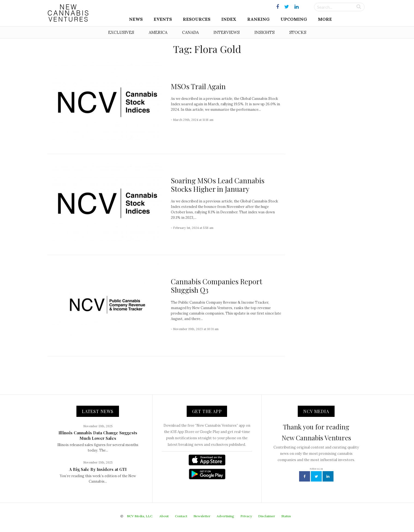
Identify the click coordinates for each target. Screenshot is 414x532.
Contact (181, 516)
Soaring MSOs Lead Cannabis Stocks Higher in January (218, 185)
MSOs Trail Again (198, 86)
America (158, 32)
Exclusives (121, 32)
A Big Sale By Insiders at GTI (98, 469)
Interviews (227, 32)
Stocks (298, 32)
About (164, 516)
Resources (197, 19)
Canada (190, 32)
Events (163, 19)
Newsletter (202, 516)
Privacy (246, 516)
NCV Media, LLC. (140, 516)
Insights (264, 32)
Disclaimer (267, 516)
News (136, 19)
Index (229, 19)
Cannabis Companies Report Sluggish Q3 (217, 286)
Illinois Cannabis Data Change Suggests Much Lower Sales (98, 435)
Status (286, 516)
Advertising (225, 516)
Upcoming (294, 19)
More (325, 19)
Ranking (258, 19)
